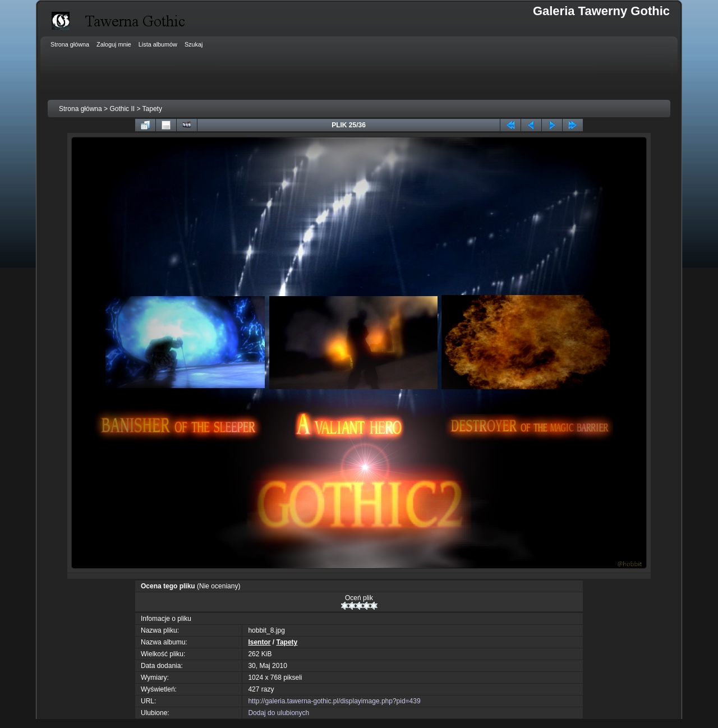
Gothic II (122, 109)
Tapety (152, 109)
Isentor (259, 642)
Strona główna (80, 109)
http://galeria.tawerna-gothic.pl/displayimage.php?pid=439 (334, 701)
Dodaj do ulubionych (279, 713)
